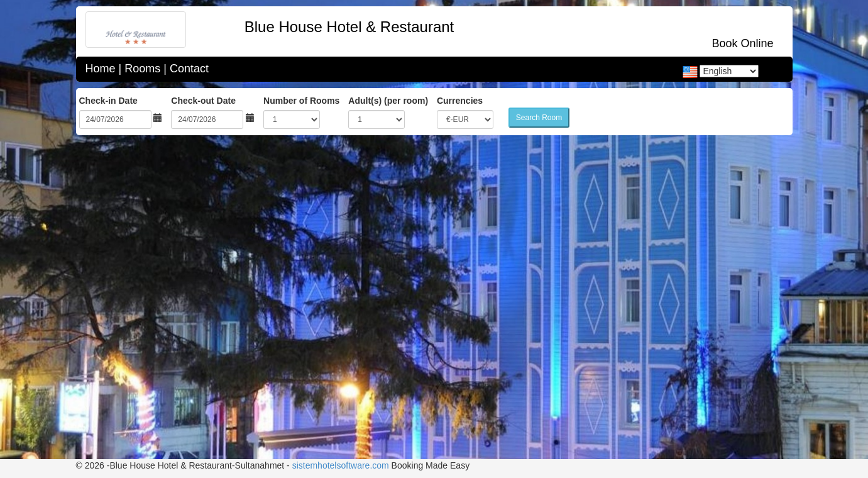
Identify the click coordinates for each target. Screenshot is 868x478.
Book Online (742, 43)
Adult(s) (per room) (388, 101)
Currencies (460, 101)
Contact (189, 69)
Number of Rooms (301, 101)
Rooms (142, 69)
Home (101, 69)
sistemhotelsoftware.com (341, 465)
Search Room (539, 118)
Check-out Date (203, 101)
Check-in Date (108, 101)
